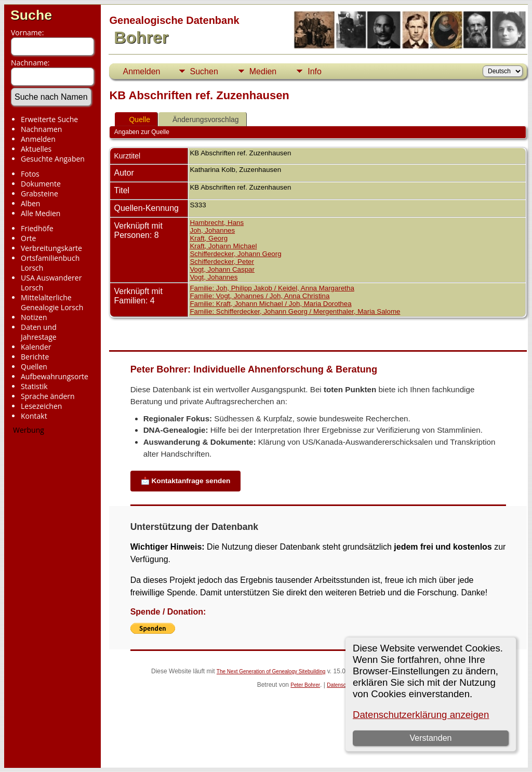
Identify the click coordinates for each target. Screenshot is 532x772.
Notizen (34, 317)
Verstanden (431, 738)
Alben (30, 203)
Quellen (34, 367)
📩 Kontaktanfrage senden (186, 481)
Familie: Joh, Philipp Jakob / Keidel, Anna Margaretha (272, 288)
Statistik (34, 386)
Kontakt (34, 416)
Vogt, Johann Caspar (222, 269)
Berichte (35, 357)
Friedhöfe (37, 228)
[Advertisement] (50, 597)
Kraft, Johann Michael (223, 246)
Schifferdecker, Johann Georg (235, 254)
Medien (263, 71)
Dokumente (41, 184)
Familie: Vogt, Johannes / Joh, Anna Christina (260, 296)
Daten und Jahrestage (39, 332)
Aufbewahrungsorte (55, 376)
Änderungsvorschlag (201, 119)
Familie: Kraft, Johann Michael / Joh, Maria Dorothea (270, 304)
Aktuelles (36, 149)
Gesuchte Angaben (53, 159)
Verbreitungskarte (51, 248)
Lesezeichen (41, 406)
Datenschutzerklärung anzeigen (421, 715)
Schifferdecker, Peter (222, 262)
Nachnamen (41, 129)
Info (315, 71)
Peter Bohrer (305, 685)
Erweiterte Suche (49, 119)
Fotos (30, 174)
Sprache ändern (48, 396)
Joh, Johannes (212, 230)
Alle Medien (41, 213)
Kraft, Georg (209, 238)
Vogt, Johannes (214, 277)
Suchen (204, 71)
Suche (31, 15)
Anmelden (38, 139)
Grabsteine (39, 194)
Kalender (36, 347)
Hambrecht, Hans (217, 223)
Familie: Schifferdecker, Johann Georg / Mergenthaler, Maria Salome (295, 311)
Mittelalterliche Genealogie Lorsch (52, 302)
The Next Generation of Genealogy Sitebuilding (271, 671)
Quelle (135, 119)
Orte (28, 238)
